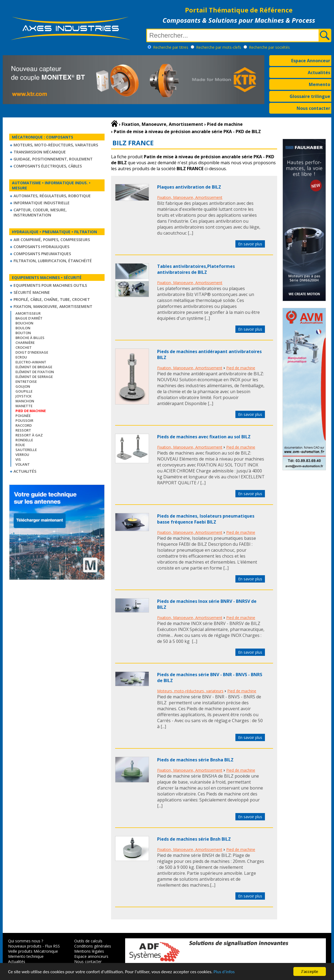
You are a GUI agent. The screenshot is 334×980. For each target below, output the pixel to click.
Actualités (319, 73)
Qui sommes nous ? (26, 941)
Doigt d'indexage (32, 352)
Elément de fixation (35, 372)
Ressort (23, 430)
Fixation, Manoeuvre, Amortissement (53, 306)
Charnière (25, 343)
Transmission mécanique (40, 152)
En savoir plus (250, 244)
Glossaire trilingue (310, 96)
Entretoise (26, 382)
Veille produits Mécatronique (33, 951)
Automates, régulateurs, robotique (52, 196)
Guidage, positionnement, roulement (53, 159)
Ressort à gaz (29, 435)
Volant (23, 464)
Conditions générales (93, 946)
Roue (20, 445)
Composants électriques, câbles (48, 166)
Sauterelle (26, 450)
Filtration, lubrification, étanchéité (53, 261)
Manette (24, 406)
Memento (320, 84)
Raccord (24, 425)
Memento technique (26, 956)
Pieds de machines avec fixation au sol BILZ (204, 437)
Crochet (24, 347)
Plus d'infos (224, 975)
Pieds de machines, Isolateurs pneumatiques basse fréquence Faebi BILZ (206, 519)
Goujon (23, 386)
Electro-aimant (31, 362)
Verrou (22, 455)
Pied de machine (241, 368)
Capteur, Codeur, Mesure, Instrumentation (40, 212)
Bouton (23, 333)
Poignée (23, 416)
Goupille (24, 391)
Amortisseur (28, 313)
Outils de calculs (88, 941)
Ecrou (21, 357)
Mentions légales (89, 951)
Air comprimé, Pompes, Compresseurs (52, 240)
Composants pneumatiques (42, 254)
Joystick (23, 396)
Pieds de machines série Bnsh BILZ (194, 839)
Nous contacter (313, 108)
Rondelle (24, 440)
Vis (18, 459)
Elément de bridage (34, 367)
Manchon (25, 401)
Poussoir (24, 420)
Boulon (23, 328)
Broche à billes (30, 338)
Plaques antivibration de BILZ (189, 187)
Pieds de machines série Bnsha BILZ (195, 760)
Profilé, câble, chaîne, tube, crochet (52, 299)
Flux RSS (52, 946)
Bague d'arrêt (29, 318)
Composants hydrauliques (41, 247)
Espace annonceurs (91, 956)
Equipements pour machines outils (50, 285)
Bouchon (24, 323)
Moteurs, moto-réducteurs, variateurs (56, 145)
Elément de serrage (34, 377)
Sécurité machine (32, 292)
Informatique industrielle (42, 203)
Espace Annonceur (311, 61)
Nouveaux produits (25, 946)
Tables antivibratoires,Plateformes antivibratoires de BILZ (196, 269)
